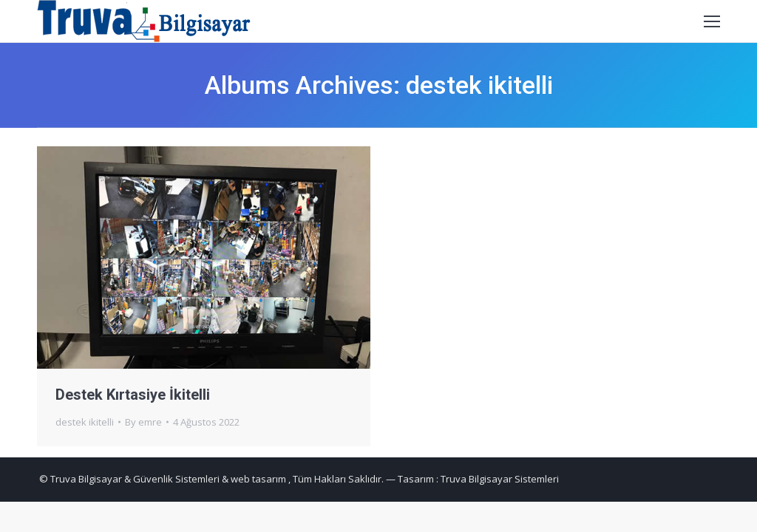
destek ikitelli (85, 422)
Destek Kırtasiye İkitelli (133, 395)
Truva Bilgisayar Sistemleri (500, 479)
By (143, 422)
